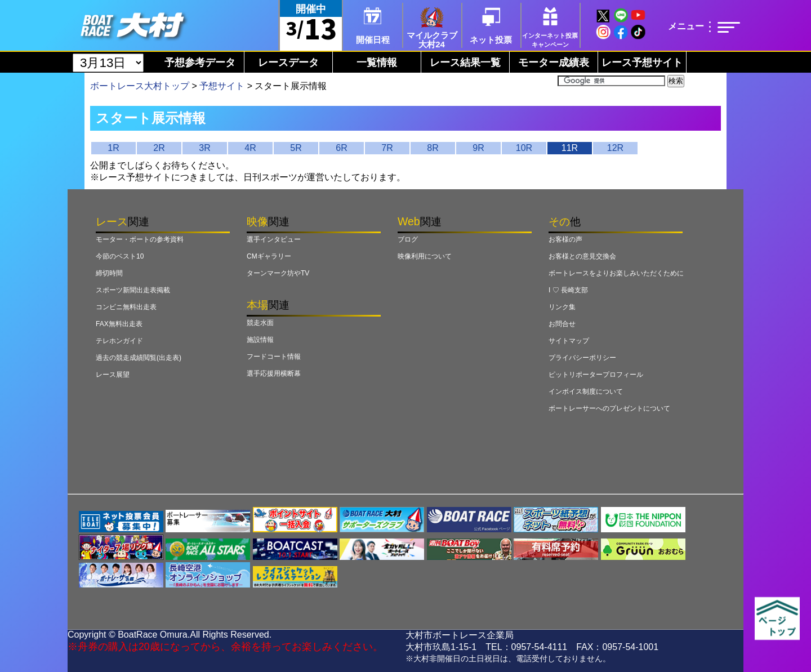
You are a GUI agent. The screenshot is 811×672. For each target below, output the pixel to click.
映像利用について (425, 256)
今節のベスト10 (120, 256)
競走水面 (260, 323)
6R (341, 148)
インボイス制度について (586, 391)
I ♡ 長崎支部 (568, 290)
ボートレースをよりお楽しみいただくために (616, 273)
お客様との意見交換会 (582, 256)
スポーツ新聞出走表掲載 (133, 290)
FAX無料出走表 (119, 324)
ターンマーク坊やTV (278, 273)
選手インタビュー (274, 239)
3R (204, 148)
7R (387, 148)
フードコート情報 (274, 357)
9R (478, 148)
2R (159, 148)
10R (524, 148)
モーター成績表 (554, 63)
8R (433, 148)
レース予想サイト (642, 63)
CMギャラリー (269, 256)
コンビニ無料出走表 (126, 307)
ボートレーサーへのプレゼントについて (609, 408)
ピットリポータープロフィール (596, 375)
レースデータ (288, 63)
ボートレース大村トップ (140, 86)
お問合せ (562, 324)
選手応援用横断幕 (274, 373)
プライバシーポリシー (582, 358)
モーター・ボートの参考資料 (140, 239)
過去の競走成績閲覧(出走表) (139, 358)
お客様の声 (565, 239)
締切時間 (109, 273)
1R (113, 148)
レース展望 (113, 375)
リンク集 (562, 307)
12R (615, 148)
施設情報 (260, 340)
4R (250, 148)
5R (296, 148)
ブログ (408, 239)
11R (570, 148)
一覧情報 (377, 63)
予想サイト (222, 86)
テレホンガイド (119, 341)
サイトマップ (569, 341)
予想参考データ (200, 63)
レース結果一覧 (465, 63)
